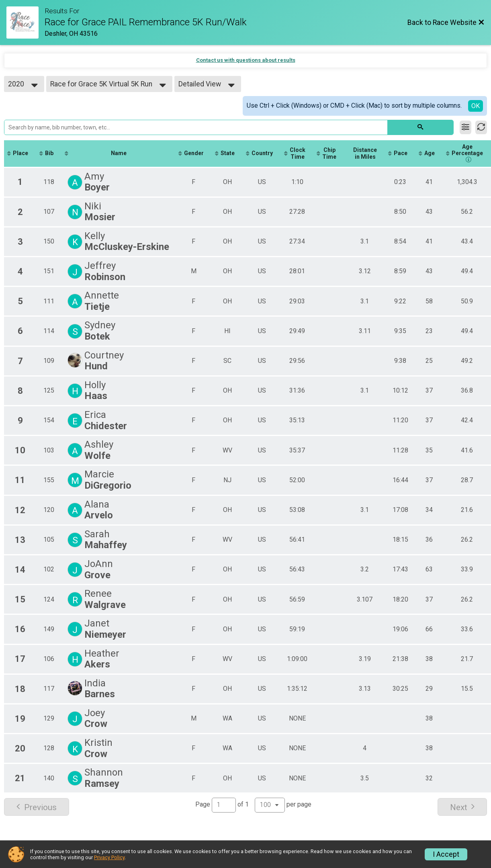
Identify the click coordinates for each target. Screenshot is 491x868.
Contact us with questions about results (246, 60)
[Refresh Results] (481, 127)
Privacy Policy (109, 857)
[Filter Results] (465, 127)
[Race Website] (26, 23)
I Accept (446, 854)
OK (476, 106)
